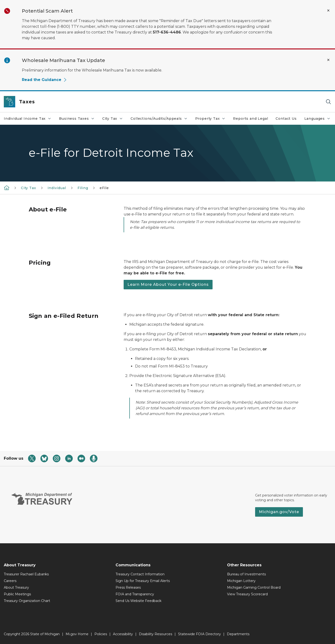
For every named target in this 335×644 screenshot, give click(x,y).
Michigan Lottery (241, 581)
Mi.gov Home (77, 634)
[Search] (328, 102)
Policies (101, 634)
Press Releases (128, 587)
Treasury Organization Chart (27, 601)
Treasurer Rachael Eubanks (26, 574)
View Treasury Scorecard (247, 594)
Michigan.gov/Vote (279, 512)
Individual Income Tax (28, 119)
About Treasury (16, 587)
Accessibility (123, 634)
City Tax (113, 119)
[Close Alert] (328, 10)
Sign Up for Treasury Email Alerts (143, 581)
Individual (57, 188)
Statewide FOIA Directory (199, 634)
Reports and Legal (250, 119)
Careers (10, 581)
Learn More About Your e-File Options (168, 284)
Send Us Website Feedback (138, 601)
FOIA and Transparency (135, 594)
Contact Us (286, 119)
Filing (83, 188)
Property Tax (210, 119)
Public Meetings (17, 594)
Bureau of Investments (246, 574)
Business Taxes (77, 119)
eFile (104, 188)
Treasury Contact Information (140, 574)
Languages (317, 119)
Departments (238, 634)
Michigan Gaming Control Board (254, 587)
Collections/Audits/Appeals (159, 119)
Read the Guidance (44, 80)
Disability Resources (155, 634)
